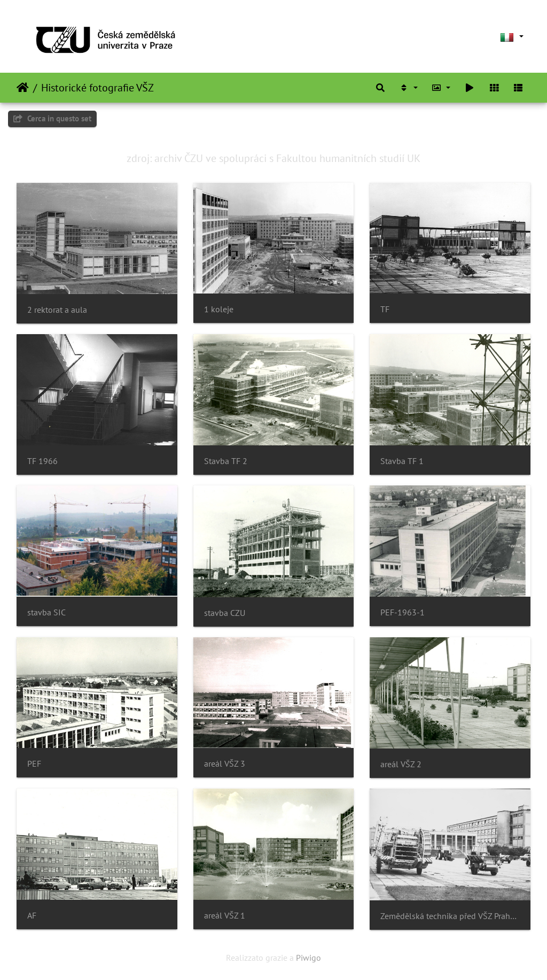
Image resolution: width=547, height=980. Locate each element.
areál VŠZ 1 (225, 916)
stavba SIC (46, 612)
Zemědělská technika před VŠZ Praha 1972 (450, 916)
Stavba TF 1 (402, 461)
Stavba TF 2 (226, 461)
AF (32, 916)
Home (23, 88)
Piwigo (308, 958)
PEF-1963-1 (403, 612)
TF (385, 309)
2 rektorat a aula (57, 310)
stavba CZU (225, 613)
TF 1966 (42, 461)
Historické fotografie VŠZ (97, 88)
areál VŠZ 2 (401, 764)
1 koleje (219, 309)
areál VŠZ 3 (225, 764)
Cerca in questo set (52, 118)
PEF (34, 764)
